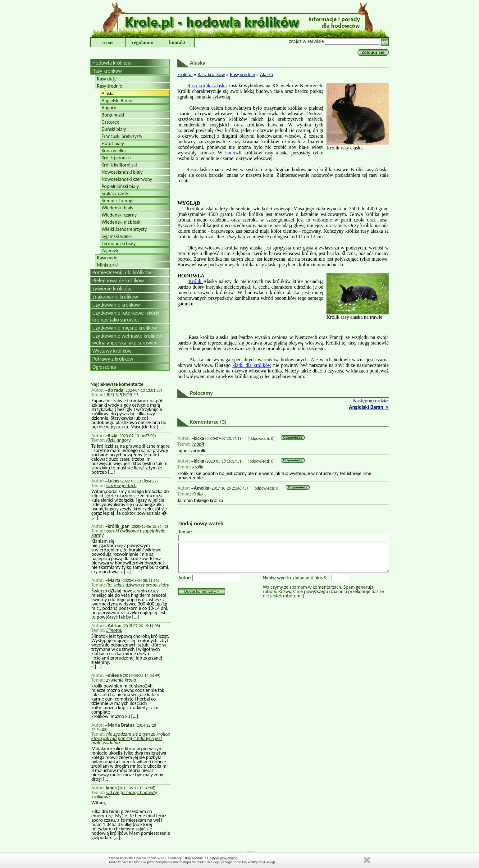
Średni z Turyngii (118, 201)
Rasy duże (107, 79)
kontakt (177, 42)
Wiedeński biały (117, 208)
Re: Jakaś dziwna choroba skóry (138, 585)
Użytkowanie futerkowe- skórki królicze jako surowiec (126, 316)
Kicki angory (119, 440)
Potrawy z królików (113, 359)
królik (198, 467)
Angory (109, 108)
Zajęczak (110, 251)
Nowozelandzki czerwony (127, 179)
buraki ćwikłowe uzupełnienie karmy (128, 533)
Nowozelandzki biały (122, 172)
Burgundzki (113, 115)
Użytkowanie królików (116, 305)
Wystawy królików (112, 351)
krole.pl (185, 74)
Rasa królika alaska (207, 86)
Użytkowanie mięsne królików (125, 328)
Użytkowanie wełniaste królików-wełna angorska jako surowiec (128, 339)
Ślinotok (114, 630)
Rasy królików (107, 71)
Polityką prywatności (223, 858)
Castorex (110, 122)
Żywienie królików (112, 289)
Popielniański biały (120, 186)
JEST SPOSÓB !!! (122, 395)
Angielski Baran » (369, 407)
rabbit (198, 444)
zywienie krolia (121, 680)
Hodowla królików (112, 63)
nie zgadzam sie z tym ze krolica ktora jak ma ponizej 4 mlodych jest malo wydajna (131, 738)
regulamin (143, 42)
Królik (196, 281)
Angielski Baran (117, 101)
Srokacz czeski (116, 193)
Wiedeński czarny (119, 215)
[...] (160, 427)
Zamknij (367, 860)
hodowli (233, 153)
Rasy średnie (109, 86)
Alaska (108, 93)
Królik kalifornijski (119, 165)
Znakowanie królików (115, 297)
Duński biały (114, 129)
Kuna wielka (114, 151)
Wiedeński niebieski (122, 222)
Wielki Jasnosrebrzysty (124, 229)
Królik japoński (116, 158)
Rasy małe (107, 258)
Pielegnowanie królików (118, 281)
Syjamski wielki (117, 236)
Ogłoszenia (104, 367)
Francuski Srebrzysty (122, 136)
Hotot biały (113, 143)
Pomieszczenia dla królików (122, 272)
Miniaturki (107, 265)
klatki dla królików (252, 365)
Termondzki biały (119, 243)
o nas (108, 42)
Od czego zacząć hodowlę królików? (124, 795)
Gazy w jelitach (121, 485)
